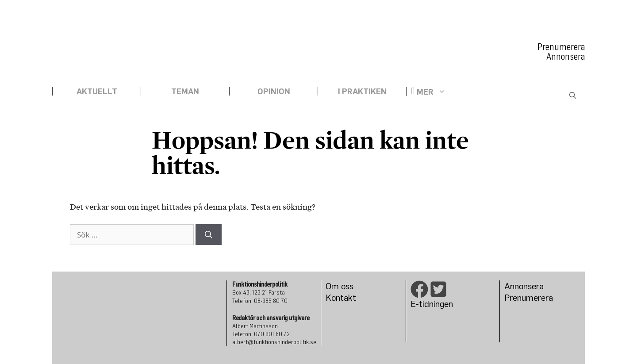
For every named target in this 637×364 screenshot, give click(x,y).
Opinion (274, 91)
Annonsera (566, 57)
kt (352, 297)
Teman (185, 91)
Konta (337, 297)
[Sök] (209, 235)
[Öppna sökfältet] (573, 96)
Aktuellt (97, 91)
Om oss (340, 286)
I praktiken (362, 91)
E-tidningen (432, 304)
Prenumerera (561, 47)
